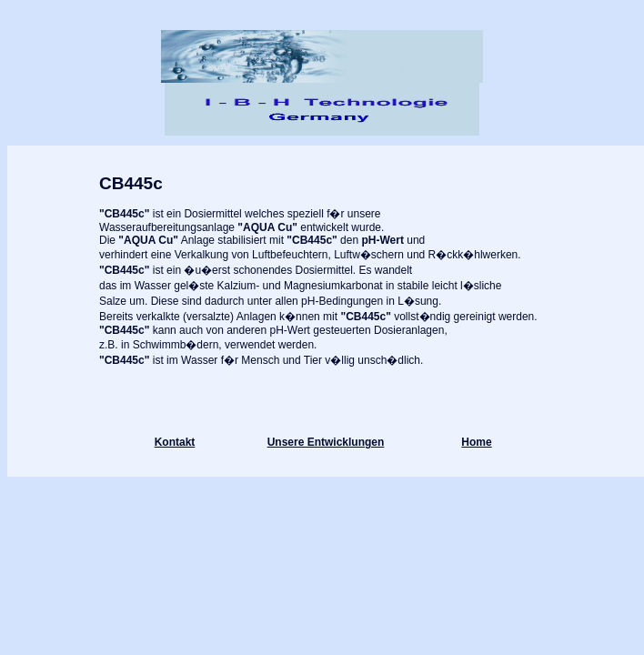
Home (476, 442)
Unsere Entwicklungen (326, 442)
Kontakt (175, 442)
